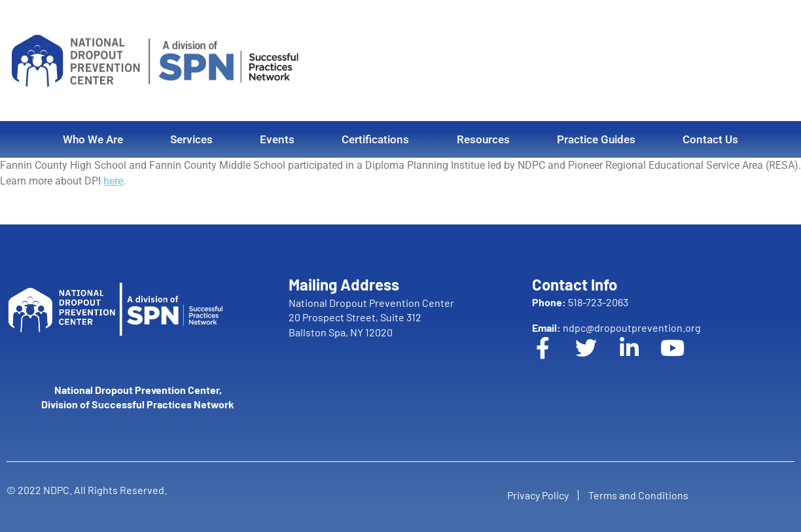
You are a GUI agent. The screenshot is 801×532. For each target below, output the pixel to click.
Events (277, 139)
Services (191, 139)
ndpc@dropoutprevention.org (616, 328)
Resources (483, 139)
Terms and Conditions (642, 493)
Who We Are (93, 139)
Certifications (375, 139)
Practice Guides (596, 139)
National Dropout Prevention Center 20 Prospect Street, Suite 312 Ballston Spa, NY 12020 (371, 317)
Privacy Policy (534, 493)
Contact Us (710, 139)
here (113, 181)
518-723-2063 (580, 302)
